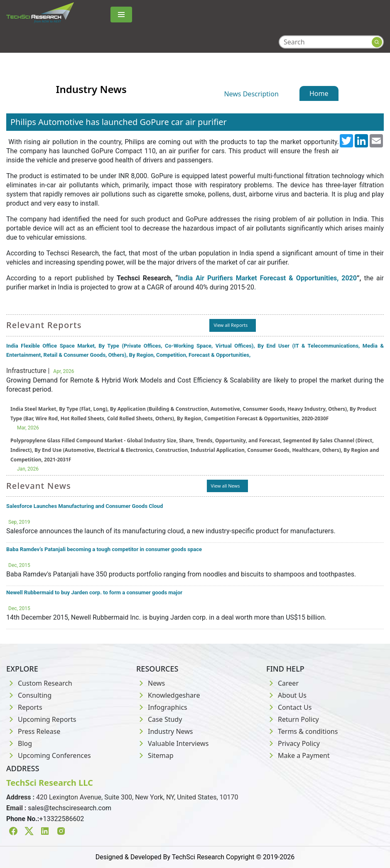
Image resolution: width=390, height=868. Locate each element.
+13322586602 (61, 819)
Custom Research (39, 683)
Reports (24, 707)
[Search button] (377, 42)
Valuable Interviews (172, 743)
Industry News (165, 731)
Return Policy (293, 719)
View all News (226, 486)
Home (319, 93)
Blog (19, 743)
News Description (251, 94)
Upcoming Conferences (49, 755)
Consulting (29, 695)
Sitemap (155, 755)
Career (282, 683)
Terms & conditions (302, 731)
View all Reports (231, 325)
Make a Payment (298, 755)
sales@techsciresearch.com (70, 808)
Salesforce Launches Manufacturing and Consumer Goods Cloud (85, 506)
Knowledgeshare (168, 695)
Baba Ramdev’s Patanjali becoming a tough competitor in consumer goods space (104, 549)
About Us (286, 695)
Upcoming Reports (41, 719)
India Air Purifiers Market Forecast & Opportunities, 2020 (267, 278)
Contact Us (289, 707)
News (151, 683)
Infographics (162, 707)
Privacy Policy (293, 743)
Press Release (33, 731)
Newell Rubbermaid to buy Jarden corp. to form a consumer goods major (94, 592)
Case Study (159, 719)
